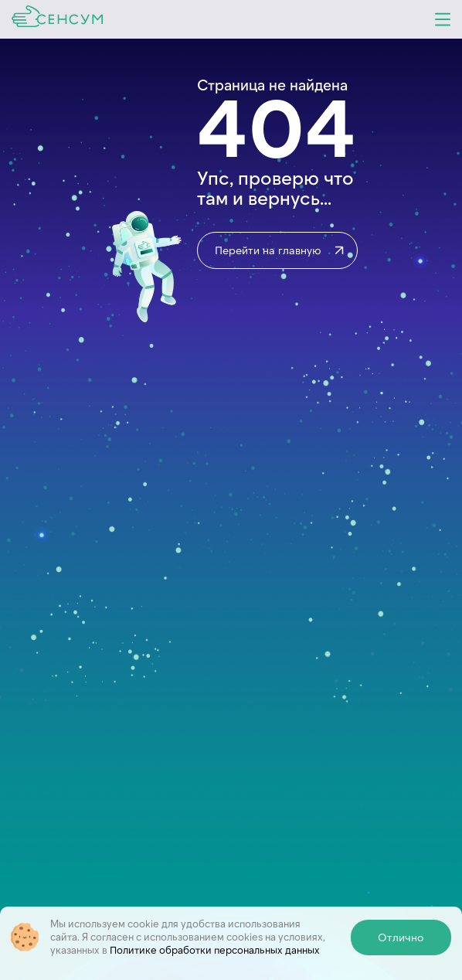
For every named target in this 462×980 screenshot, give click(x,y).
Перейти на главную (280, 250)
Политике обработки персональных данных (215, 950)
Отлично (401, 937)
